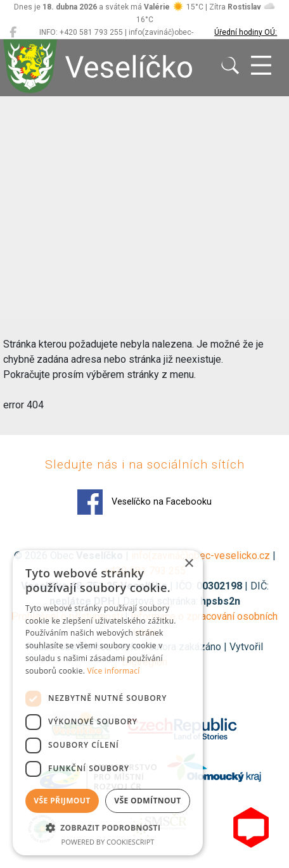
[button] (108, 827)
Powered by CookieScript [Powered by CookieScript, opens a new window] (108, 842)
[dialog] (108, 703)
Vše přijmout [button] (62, 801)
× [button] (189, 564)
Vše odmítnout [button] (147, 801)
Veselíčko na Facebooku (144, 502)
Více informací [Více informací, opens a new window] (114, 671)
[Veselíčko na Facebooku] (13, 32)
